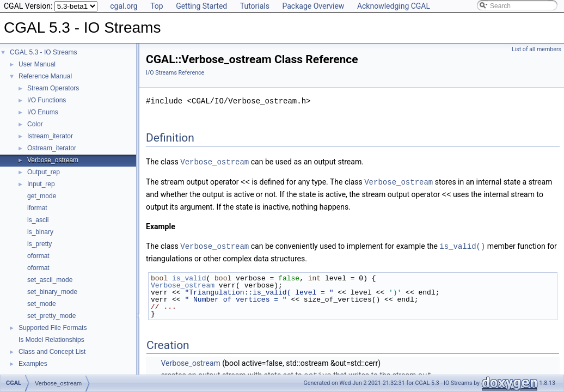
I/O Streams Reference (175, 73)
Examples (33, 364)
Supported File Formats (53, 328)
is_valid (189, 276)
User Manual (37, 64)
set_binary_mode (52, 292)
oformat (38, 256)
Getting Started (201, 6)
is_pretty (39, 244)
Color (35, 124)
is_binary (40, 232)
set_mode (42, 304)
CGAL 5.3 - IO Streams (44, 52)
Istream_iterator (50, 136)
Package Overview (313, 6)
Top (157, 6)
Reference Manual (45, 76)
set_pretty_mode (51, 316)
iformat (37, 208)
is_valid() (462, 244)
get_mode (42, 196)
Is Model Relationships (51, 340)
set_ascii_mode (50, 280)
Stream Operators (53, 88)
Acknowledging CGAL (394, 6)
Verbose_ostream (53, 160)
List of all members (537, 49)
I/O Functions (47, 100)
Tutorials (255, 6)
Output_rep (44, 172)
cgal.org (124, 6)
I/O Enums (43, 112)
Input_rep (41, 184)
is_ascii (38, 220)
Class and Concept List (52, 352)
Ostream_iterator (52, 148)
